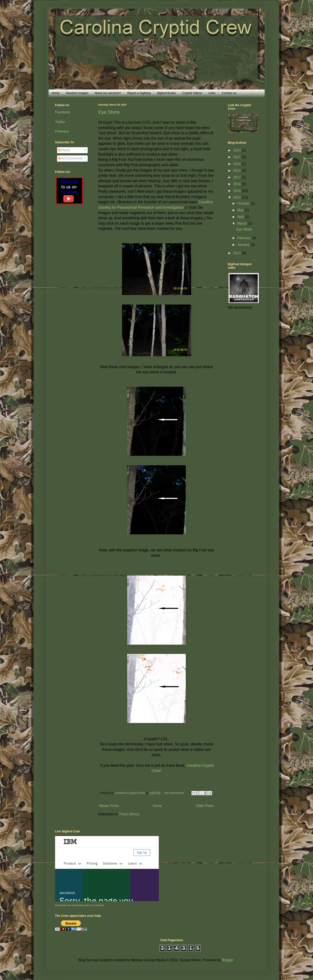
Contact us (229, 93)
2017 (237, 177)
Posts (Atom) (129, 814)
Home (56, 93)
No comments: (175, 793)
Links (212, 93)
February (245, 238)
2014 (237, 197)
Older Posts (205, 806)
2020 (237, 164)
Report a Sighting (139, 93)
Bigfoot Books (166, 93)
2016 (237, 184)
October (244, 203)
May (241, 210)
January (244, 245)
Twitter (60, 122)
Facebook (63, 112)
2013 (237, 253)
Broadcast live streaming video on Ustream (80, 905)
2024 (237, 150)
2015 (237, 191)
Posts (64, 150)
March (242, 223)
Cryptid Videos (192, 93)
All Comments (70, 158)
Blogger (228, 960)
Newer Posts (109, 806)
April (241, 217)
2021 (237, 157)
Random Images (77, 93)
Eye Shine (109, 112)
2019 (237, 171)
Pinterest (62, 131)
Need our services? (108, 93)
